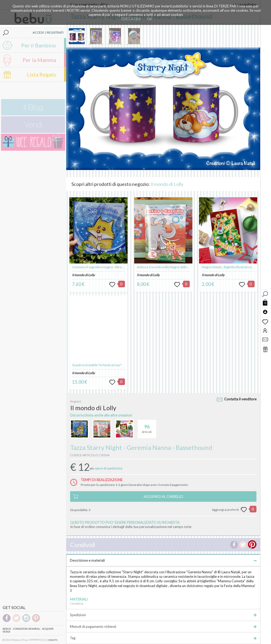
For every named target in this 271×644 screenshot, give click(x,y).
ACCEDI (38, 32)
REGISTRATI (55, 32)
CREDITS (53, 640)
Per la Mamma (39, 60)
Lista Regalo (41, 74)
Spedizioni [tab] (163, 615)
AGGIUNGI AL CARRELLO (163, 497)
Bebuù (7, 629)
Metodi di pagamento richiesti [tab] (163, 627)
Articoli (147, 427)
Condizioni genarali (27, 629)
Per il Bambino (39, 45)
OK (149, 19)
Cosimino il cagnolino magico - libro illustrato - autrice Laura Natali (118, 267)
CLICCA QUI (131, 19)
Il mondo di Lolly (167, 184)
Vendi (6, 632)
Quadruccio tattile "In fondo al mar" (97, 365)
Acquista (48, 629)
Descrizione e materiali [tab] (163, 560)
